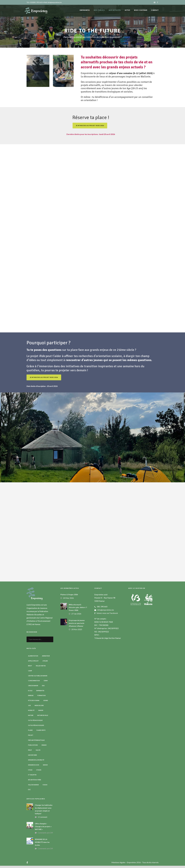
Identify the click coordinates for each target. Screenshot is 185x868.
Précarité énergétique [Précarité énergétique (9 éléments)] (36, 742)
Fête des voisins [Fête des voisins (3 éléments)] (34, 703)
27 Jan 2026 (76, 616)
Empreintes (85, 10)
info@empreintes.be (106, 612)
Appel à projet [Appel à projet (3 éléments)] (33, 663)
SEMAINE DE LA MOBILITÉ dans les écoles (42, 844)
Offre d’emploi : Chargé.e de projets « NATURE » (43, 829)
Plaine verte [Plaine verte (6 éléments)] (41, 732)
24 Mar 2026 (68, 600)
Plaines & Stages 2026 (69, 597)
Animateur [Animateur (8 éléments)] (46, 658)
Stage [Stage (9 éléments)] (30, 772)
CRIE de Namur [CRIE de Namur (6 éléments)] (33, 688)
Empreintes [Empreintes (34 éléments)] (40, 693)
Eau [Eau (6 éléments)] (43, 688)
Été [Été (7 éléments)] (29, 792)
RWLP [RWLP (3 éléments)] (30, 752)
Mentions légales (119, 864)
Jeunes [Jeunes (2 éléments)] (46, 703)
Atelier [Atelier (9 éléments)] (45, 663)
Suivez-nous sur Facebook (107, 615)
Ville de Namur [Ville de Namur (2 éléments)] (33, 787)
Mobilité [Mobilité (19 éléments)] (31, 713)
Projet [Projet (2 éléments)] (31, 737)
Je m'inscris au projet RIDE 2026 (90, 128)
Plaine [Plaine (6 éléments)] (30, 732)
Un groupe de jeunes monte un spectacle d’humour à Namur (77, 625)
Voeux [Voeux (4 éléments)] (45, 787)
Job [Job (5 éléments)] (29, 708)
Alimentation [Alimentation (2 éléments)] (33, 658)
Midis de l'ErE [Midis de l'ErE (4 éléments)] (39, 708)
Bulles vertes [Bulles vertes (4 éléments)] (41, 668)
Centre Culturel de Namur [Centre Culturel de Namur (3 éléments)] (38, 678)
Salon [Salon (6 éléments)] (38, 752)
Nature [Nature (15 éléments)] (31, 718)
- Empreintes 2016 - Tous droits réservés (142, 864)
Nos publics (99, 10)
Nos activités (115, 10)
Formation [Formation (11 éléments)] (41, 698)
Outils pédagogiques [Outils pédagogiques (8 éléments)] (36, 727)
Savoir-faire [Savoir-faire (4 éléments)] (32, 757)
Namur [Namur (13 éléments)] (41, 713)
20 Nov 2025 (77, 632)
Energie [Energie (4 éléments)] (31, 698)
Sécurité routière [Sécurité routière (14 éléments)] (35, 782)
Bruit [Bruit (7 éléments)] (30, 668)
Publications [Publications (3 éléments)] (33, 747)
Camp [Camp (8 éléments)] (30, 673)
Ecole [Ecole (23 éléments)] (30, 693)
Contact (155, 10)
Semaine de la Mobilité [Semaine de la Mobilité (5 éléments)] (36, 762)
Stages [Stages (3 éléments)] (39, 772)
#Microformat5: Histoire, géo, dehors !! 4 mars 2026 (78, 610)
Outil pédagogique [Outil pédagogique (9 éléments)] (35, 722)
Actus (127, 10)
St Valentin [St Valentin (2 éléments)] (32, 777)
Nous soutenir (141, 10)
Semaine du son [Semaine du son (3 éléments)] (34, 767)
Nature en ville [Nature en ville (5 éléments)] (43, 718)
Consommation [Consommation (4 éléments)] (34, 683)
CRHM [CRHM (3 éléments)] (46, 683)
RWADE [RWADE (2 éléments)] (44, 747)
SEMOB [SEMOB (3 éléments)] (45, 767)
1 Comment (42, 819)
